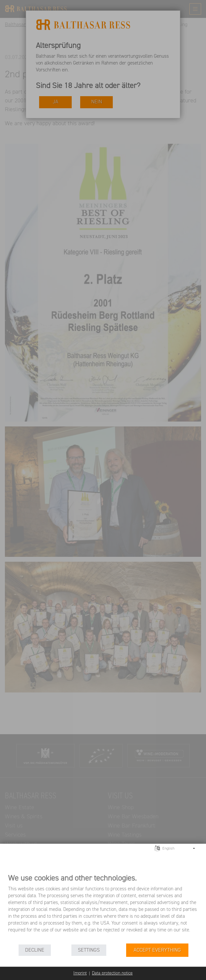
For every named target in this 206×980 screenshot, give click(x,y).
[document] (103, 908)
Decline (35, 950)
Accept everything (157, 950)
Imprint (80, 973)
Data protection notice (112, 973)
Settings (89, 950)
